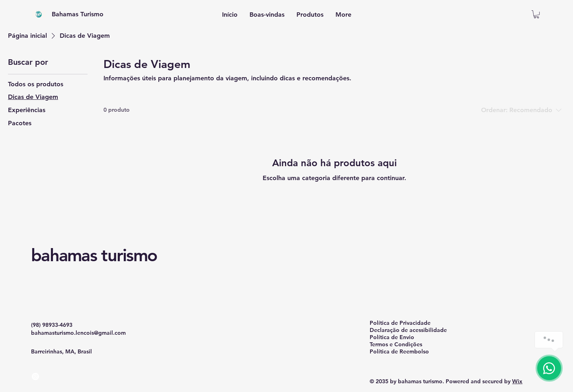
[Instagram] (35, 376)
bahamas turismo (94, 255)
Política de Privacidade (400, 323)
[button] (536, 14)
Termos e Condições (396, 344)
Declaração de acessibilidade (408, 330)
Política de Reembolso (399, 351)
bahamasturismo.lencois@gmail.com (78, 333)
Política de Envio (392, 337)
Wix (517, 381)
